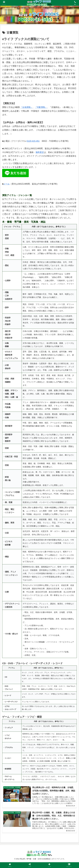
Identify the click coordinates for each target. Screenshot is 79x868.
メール (7, 184)
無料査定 (40, 152)
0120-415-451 (33, 141)
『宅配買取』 (41, 107)
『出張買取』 (27, 107)
